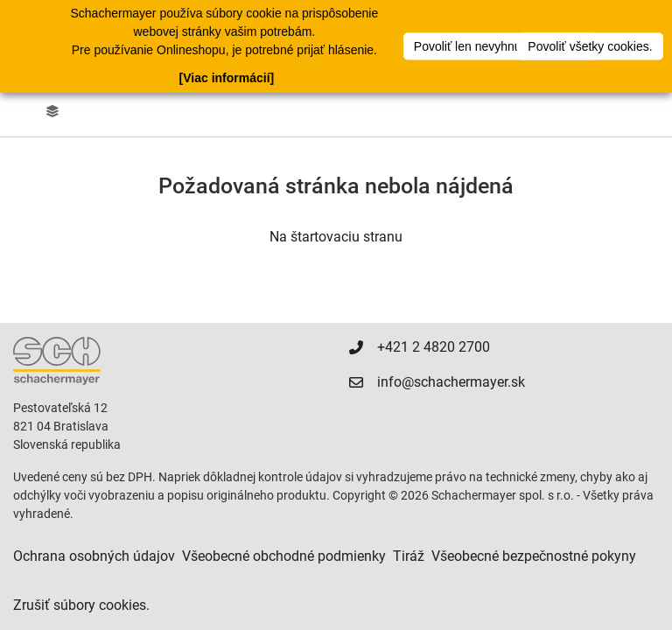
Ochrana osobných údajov (94, 556)
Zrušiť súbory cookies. (81, 605)
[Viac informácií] (227, 78)
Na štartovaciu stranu (336, 237)
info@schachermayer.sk (451, 382)
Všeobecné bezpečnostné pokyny (534, 556)
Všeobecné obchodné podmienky (284, 556)
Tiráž (409, 556)
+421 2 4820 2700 (434, 347)
